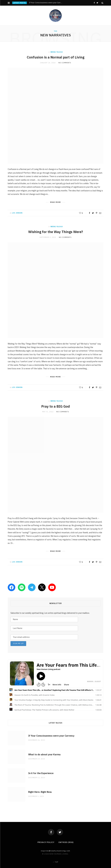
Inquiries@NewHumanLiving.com (56, 851)
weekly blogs (57, 52)
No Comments (65, 63)
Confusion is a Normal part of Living (56, 57)
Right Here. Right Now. (40, 792)
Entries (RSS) (66, 842)
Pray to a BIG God (56, 406)
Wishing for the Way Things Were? (56, 232)
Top (55, 862)
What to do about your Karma (44, 754)
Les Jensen (17, 213)
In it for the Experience (41, 773)
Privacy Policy (46, 842)
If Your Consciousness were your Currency (46, 3)
